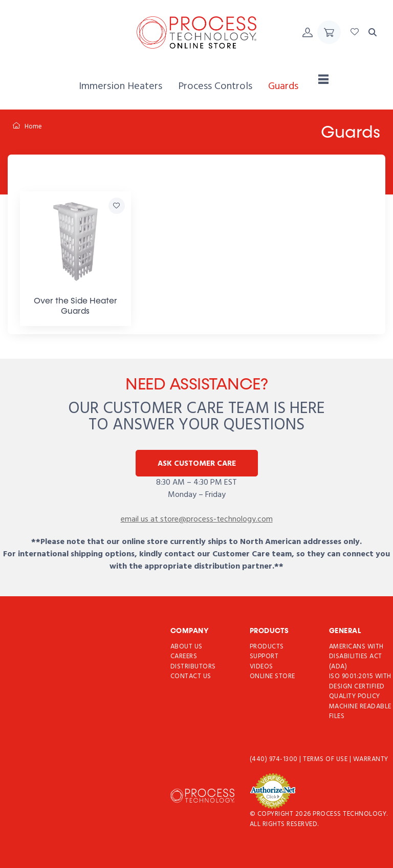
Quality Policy (355, 696)
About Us (187, 647)
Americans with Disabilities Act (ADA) (356, 657)
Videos (261, 667)
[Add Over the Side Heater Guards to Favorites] (117, 206)
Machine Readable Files (360, 712)
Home (27, 127)
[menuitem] (121, 87)
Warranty (371, 759)
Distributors (193, 667)
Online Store (272, 676)
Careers (184, 656)
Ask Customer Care (197, 464)
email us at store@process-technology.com (197, 519)
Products (267, 647)
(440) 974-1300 (275, 759)
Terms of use (326, 759)
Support (264, 656)
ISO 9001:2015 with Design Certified (360, 681)
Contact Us (191, 676)
